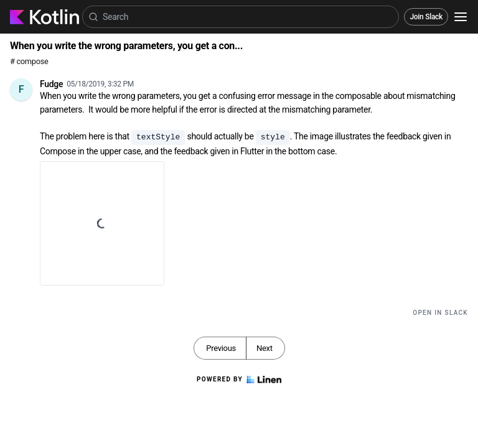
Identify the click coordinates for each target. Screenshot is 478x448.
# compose (29, 61)
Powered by (239, 380)
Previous (221, 348)
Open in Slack (440, 313)
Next (265, 348)
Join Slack (426, 17)
